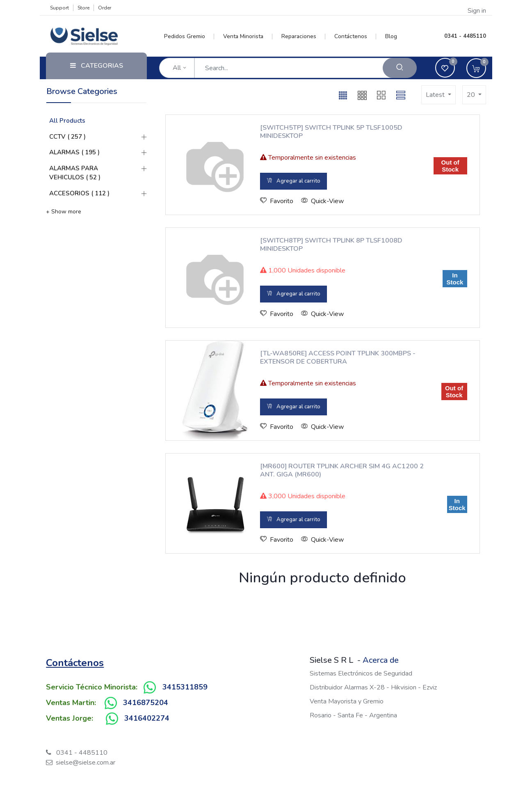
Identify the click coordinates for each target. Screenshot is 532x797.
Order (105, 8)
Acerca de (381, 660)
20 (472, 95)
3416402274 (147, 718)
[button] (343, 95)
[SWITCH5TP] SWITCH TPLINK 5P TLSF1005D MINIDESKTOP (331, 132)
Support (59, 8)
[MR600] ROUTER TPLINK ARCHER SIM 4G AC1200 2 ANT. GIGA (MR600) (342, 470)
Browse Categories (82, 91)
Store (83, 8)
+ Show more (64, 212)
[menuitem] (189, 37)
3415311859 (185, 687)
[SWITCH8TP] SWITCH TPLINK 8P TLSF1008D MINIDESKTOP (331, 245)
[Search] (400, 68)
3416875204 (146, 703)
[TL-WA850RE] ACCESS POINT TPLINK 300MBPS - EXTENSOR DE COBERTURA (338, 357)
